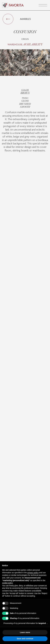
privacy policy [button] (33, 573)
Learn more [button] (25, 632)
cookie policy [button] (7, 583)
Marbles (25, 19)
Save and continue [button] (25, 639)
